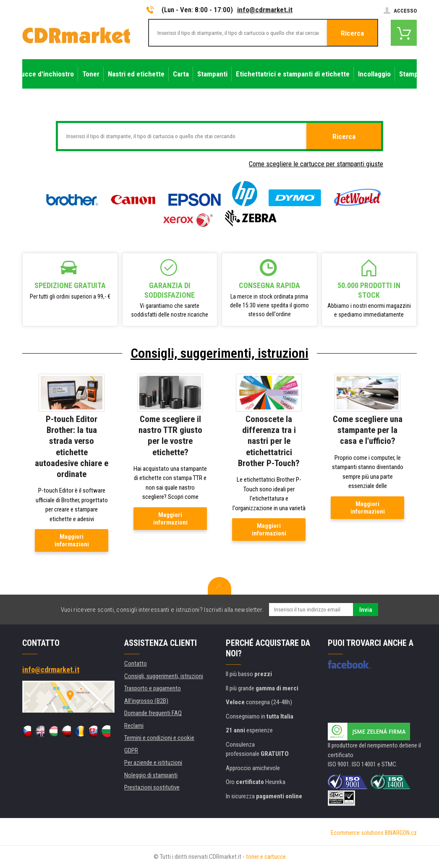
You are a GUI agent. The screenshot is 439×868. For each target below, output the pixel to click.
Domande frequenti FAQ (153, 713)
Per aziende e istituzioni (153, 763)
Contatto (136, 663)
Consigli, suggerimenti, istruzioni (219, 353)
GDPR (131, 750)
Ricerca (352, 33)
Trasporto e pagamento (153, 688)
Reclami (134, 726)
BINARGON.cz (401, 833)
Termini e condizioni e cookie (159, 738)
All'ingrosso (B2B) (146, 701)
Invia (366, 610)
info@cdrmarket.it (265, 10)
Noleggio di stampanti (151, 775)
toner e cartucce (266, 857)
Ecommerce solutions (357, 833)
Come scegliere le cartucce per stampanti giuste (316, 164)
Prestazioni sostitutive (152, 787)
